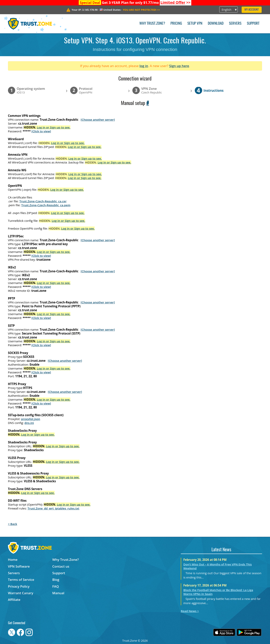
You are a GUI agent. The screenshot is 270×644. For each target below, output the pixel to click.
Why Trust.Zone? (152, 24)
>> (175, 3)
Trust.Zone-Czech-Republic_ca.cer (43, 201)
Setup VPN (195, 24)
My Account (252, 10)
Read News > (190, 611)
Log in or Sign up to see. (54, 127)
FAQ (56, 586)
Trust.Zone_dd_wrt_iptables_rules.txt (53, 508)
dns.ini (29, 423)
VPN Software (19, 566)
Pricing (176, 24)
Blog (56, 580)
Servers (235, 24)
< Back (13, 524)
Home (13, 560)
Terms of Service (21, 580)
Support (253, 24)
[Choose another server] (98, 120)
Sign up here (179, 66)
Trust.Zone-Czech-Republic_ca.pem (46, 205)
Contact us (61, 566)
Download (216, 24)
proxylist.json (31, 419)
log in (144, 66)
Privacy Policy (19, 586)
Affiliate (14, 600)
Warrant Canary (21, 593)
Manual (58, 593)
